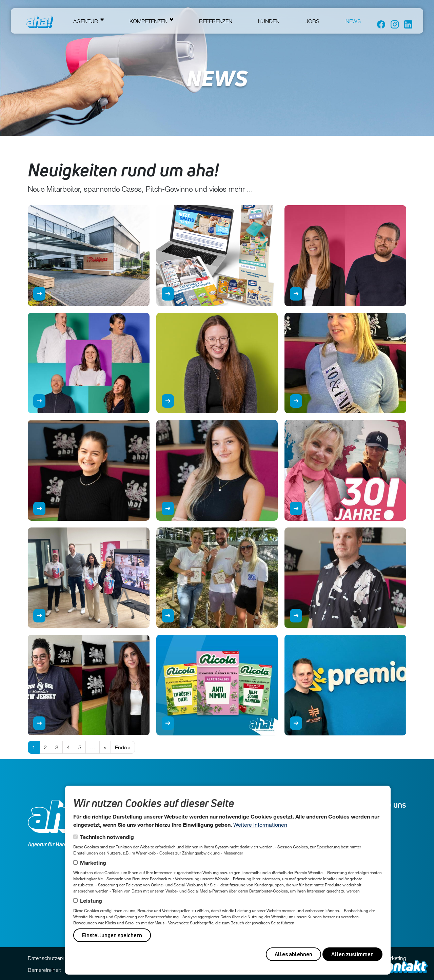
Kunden (269, 21)
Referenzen (216, 21)
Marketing (93, 862)
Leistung (91, 900)
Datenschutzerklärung (53, 958)
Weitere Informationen (260, 824)
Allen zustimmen (352, 954)
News (353, 21)
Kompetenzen (149, 21)
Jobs (312, 21)
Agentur (86, 21)
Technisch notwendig (107, 837)
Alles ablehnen (293, 954)
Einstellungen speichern (112, 935)
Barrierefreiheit (44, 970)
